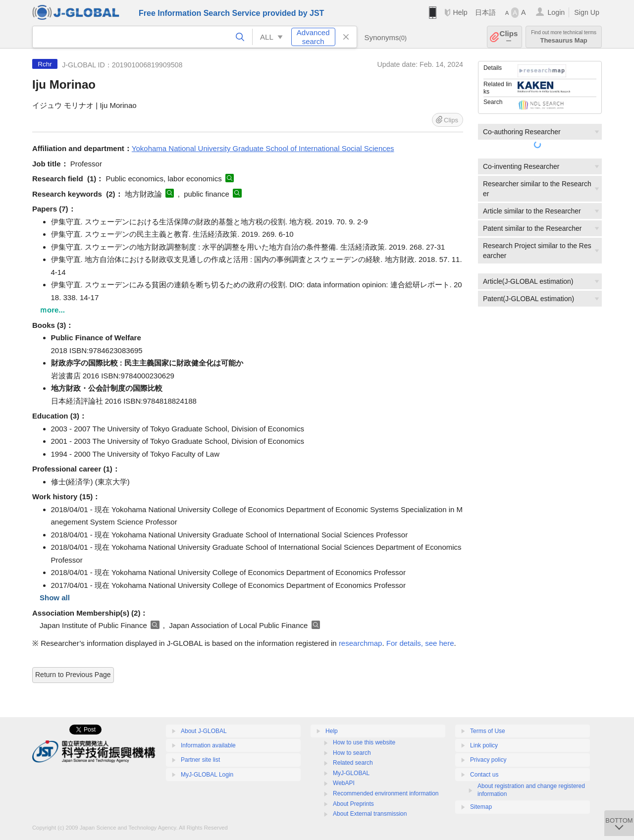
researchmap (361, 643)
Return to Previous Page (73, 675)
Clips (509, 37)
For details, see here (420, 643)
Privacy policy (488, 760)
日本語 (485, 12)
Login (556, 12)
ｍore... (52, 310)
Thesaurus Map (564, 37)
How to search (352, 753)
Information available (208, 745)
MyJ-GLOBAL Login (207, 775)
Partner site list (200, 760)
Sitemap (481, 807)
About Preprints (353, 804)
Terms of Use (488, 731)
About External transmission (370, 814)
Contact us (484, 775)
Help (460, 12)
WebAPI (344, 783)
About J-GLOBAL (204, 731)
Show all (55, 598)
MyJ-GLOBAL (351, 773)
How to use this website (364, 742)
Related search (353, 763)
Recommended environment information (386, 793)
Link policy (484, 745)
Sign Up (587, 12)
